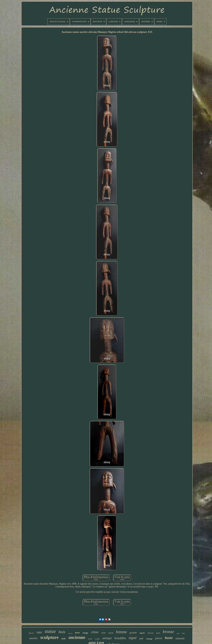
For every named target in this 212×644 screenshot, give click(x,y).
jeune (158, 633)
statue (50, 631)
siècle (111, 633)
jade (141, 638)
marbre (33, 638)
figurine (31, 633)
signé (133, 638)
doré (178, 633)
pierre (159, 638)
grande (133, 633)
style (63, 639)
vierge (85, 633)
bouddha (120, 638)
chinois (70, 633)
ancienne (77, 637)
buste (169, 638)
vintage (149, 639)
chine (95, 632)
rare (39, 632)
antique (107, 638)
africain (150, 633)
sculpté (97, 639)
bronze (168, 632)
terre (77, 633)
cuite (103, 633)
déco (184, 633)
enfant (90, 639)
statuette (180, 638)
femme (121, 632)
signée (142, 633)
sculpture (49, 637)
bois (62, 632)
